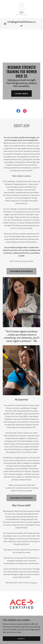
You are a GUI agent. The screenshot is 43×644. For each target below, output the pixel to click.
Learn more (21, 94)
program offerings (21, 271)
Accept (21, 642)
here (35, 583)
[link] (22, 9)
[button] (5, 24)
